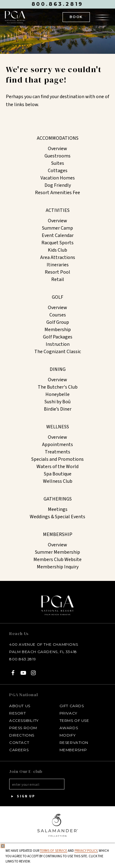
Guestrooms (57, 156)
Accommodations (58, 138)
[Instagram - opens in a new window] (34, 673)
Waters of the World (57, 467)
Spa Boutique (58, 474)
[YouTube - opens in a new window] (23, 673)
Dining (58, 369)
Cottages (58, 171)
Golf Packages (58, 337)
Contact (19, 742)
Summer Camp (57, 228)
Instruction (58, 344)
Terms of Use (74, 720)
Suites (58, 163)
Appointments (57, 445)
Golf (57, 297)
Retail (58, 279)
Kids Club (57, 250)
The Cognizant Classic (58, 352)
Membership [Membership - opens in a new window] (73, 750)
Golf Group (58, 322)
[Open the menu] (102, 17)
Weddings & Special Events (57, 517)
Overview (57, 149)
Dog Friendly (58, 185)
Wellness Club (58, 481)
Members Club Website (57, 560)
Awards (69, 728)
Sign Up (22, 796)
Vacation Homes (58, 178)
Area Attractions (58, 257)
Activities (58, 210)
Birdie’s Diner (58, 409)
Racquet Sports (57, 243)
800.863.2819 (58, 4)
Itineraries (58, 265)
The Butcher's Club (58, 387)
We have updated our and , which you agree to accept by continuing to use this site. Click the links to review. (57, 856)
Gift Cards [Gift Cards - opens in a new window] (72, 706)
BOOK (76, 17)
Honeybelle (57, 394)
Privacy (68, 713)
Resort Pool (57, 272)
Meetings (58, 509)
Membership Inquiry (58, 567)
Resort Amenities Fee (57, 193)
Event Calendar (58, 235)
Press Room (23, 728)
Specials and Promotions (57, 459)
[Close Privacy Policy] (3, 846)
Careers (19, 750)
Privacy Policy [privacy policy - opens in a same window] (86, 851)
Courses (58, 315)
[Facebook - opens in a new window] (13, 673)
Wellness (58, 427)
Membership (58, 330)
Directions (22, 735)
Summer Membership (57, 552)
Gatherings (58, 499)
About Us (20, 706)
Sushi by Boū (57, 402)
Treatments (57, 452)
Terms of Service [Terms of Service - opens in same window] (54, 851)
